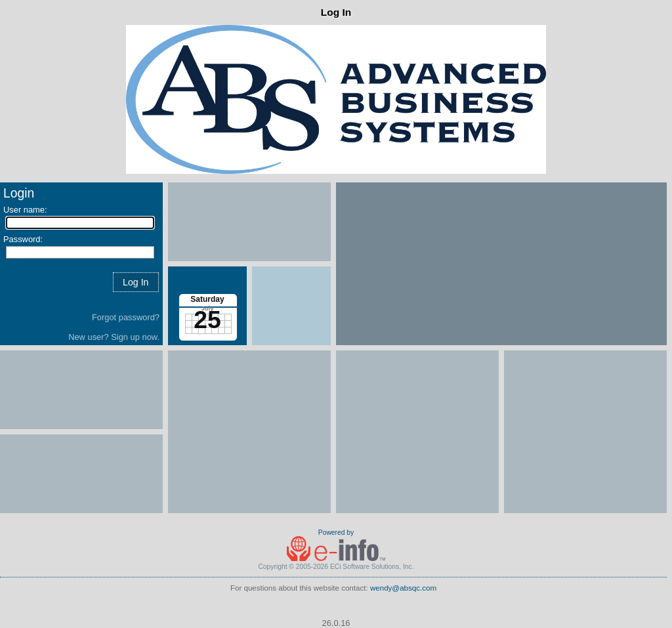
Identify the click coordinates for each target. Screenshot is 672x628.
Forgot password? (126, 317)
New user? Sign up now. (114, 337)
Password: (23, 239)
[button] (136, 282)
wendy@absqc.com (403, 588)
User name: (25, 210)
